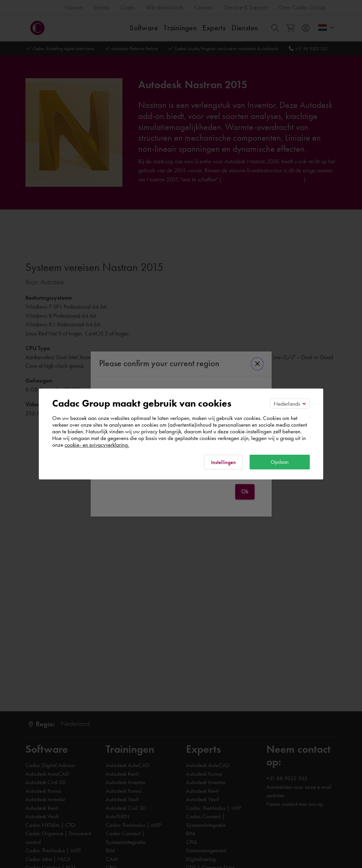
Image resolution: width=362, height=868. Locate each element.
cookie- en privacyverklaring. (97, 445)
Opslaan (280, 462)
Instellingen (223, 462)
